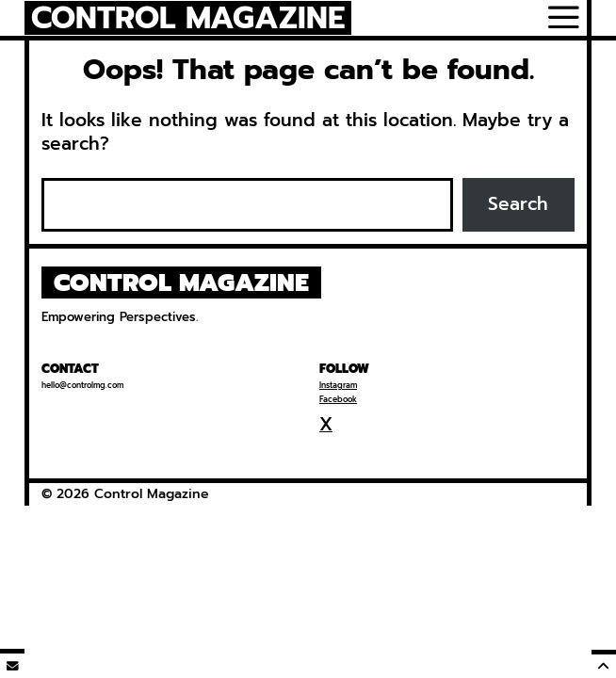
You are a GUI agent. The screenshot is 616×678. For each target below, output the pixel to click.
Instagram (338, 386)
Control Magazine (188, 18)
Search (518, 204)
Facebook (338, 400)
